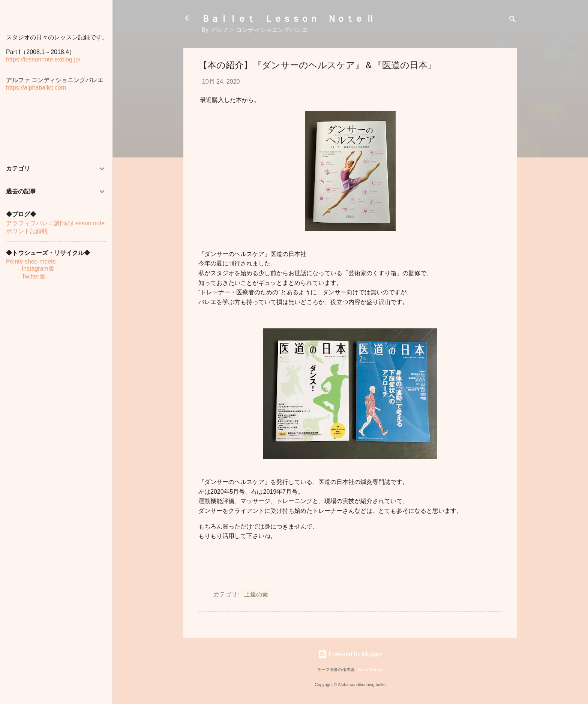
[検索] (513, 20)
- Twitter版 (26, 276)
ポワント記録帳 (27, 231)
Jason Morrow (370, 670)
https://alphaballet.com (36, 88)
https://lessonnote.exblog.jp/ (43, 59)
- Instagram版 (30, 269)
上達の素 (256, 594)
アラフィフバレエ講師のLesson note (55, 223)
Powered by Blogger (350, 654)
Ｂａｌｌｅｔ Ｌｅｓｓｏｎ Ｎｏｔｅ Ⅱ (288, 18)
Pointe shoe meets (31, 261)
